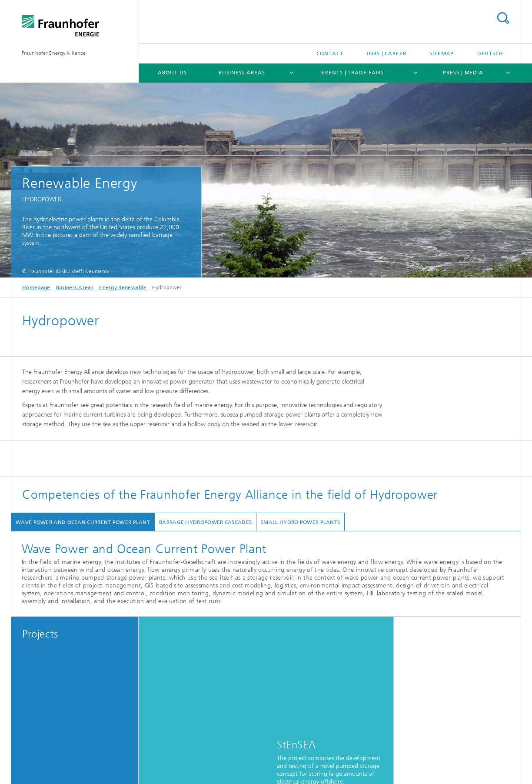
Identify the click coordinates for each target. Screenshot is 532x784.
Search (503, 18)
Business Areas (242, 73)
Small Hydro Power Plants (300, 522)
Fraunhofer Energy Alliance (54, 53)
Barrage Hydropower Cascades (205, 522)
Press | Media (463, 73)
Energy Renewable (123, 287)
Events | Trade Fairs (352, 73)
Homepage (36, 287)
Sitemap (442, 53)
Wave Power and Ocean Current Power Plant (83, 522)
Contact (330, 53)
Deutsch (490, 53)
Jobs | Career (386, 53)
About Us (172, 73)
